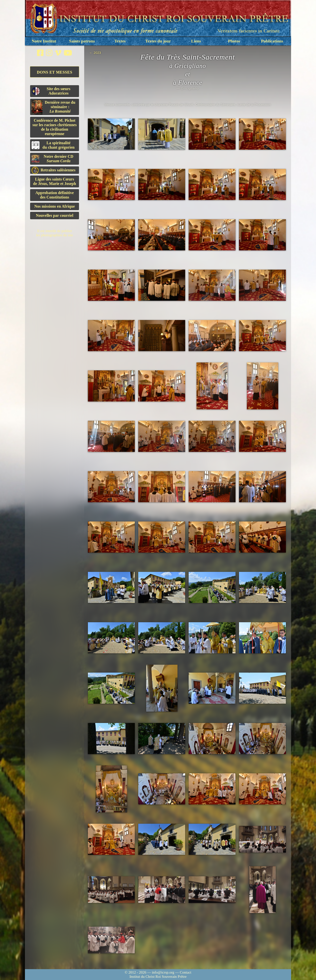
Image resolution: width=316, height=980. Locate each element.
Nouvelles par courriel (55, 215)
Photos (234, 41)
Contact (186, 972)
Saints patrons (82, 41)
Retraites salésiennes (53, 170)
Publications (272, 41)
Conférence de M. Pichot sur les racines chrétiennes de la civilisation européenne (55, 127)
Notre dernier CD (52, 159)
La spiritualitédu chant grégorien (53, 145)
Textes (120, 41)
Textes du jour (158, 41)
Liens (196, 41)
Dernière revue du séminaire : (53, 107)
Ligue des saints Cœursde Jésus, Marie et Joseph (55, 181)
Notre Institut (44, 41)
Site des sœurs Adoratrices (51, 91)
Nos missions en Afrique (55, 206)
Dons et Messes (55, 72)
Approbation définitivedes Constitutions (55, 195)
